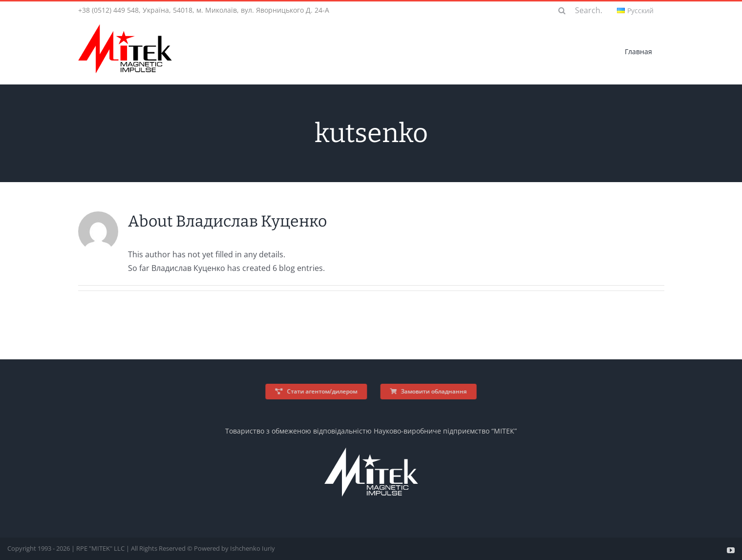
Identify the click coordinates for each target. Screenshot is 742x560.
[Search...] (583, 10)
